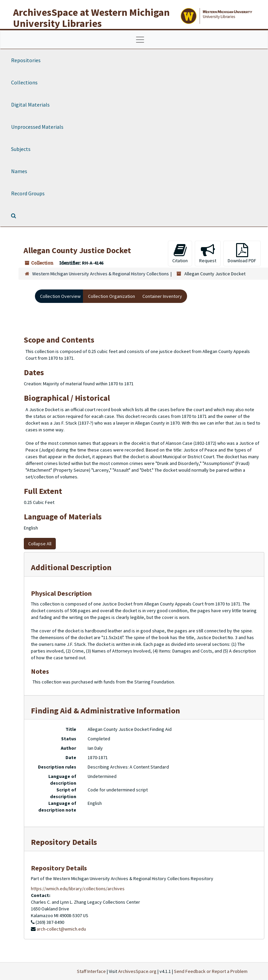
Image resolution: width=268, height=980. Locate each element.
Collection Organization (111, 296)
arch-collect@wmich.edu (61, 929)
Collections (24, 82)
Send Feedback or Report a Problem (211, 971)
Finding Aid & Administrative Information (105, 711)
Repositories (26, 60)
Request (208, 253)
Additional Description (71, 567)
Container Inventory (162, 296)
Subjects (21, 149)
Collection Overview (60, 296)
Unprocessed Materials (37, 127)
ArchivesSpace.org (137, 971)
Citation (180, 253)
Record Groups (28, 193)
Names (19, 171)
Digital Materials (30, 105)
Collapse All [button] (40, 544)
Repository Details (64, 842)
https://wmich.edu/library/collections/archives (78, 889)
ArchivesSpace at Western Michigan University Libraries (91, 18)
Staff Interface (91, 971)
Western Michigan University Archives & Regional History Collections (101, 274)
